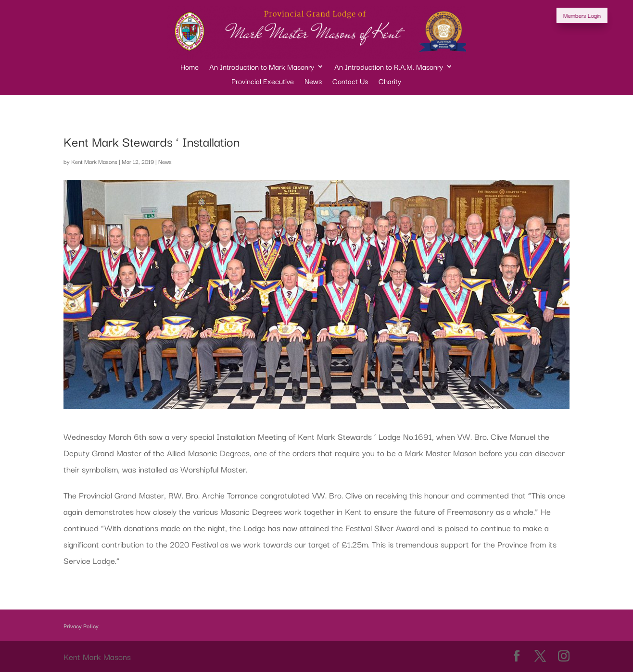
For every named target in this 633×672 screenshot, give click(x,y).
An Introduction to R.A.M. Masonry (389, 68)
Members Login (595, 15)
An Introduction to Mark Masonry (262, 68)
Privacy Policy (81, 626)
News (313, 82)
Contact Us (350, 82)
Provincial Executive (263, 82)
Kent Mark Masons (94, 161)
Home (190, 68)
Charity (390, 82)
